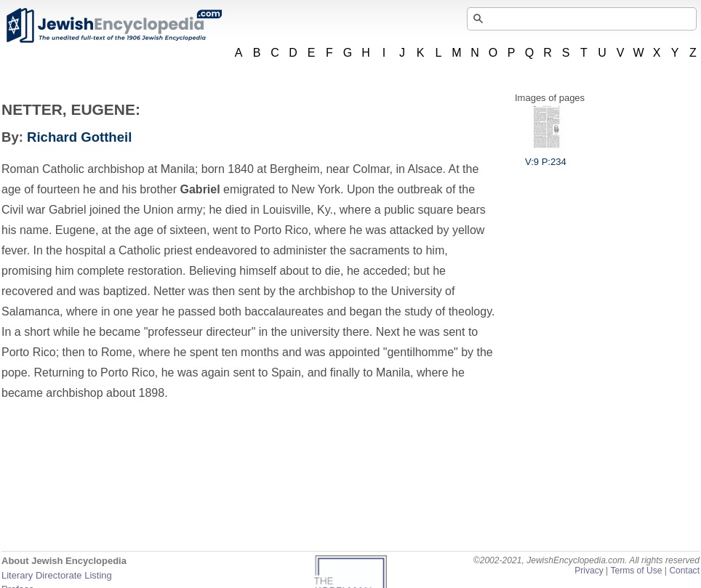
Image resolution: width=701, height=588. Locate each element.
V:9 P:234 (546, 156)
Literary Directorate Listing (57, 575)
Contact (684, 571)
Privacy (589, 571)
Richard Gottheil (79, 137)
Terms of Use (636, 571)
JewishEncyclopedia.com (113, 25)
